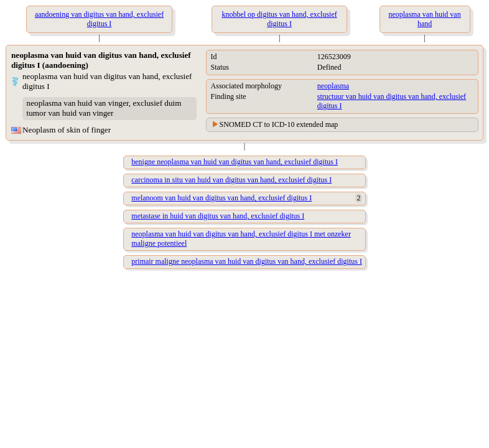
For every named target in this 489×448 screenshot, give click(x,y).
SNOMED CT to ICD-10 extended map (279, 124)
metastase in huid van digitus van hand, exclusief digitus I (218, 216)
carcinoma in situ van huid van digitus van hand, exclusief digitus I (231, 180)
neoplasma (333, 86)
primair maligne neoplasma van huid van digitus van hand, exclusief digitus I (247, 261)
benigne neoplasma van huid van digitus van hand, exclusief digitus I (235, 162)
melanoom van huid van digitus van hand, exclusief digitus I (221, 198)
